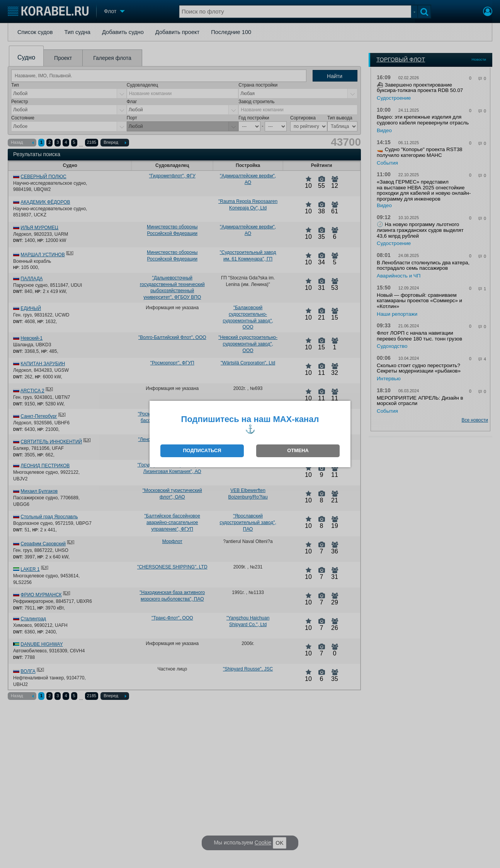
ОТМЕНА (298, 450)
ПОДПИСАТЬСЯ (202, 450)
